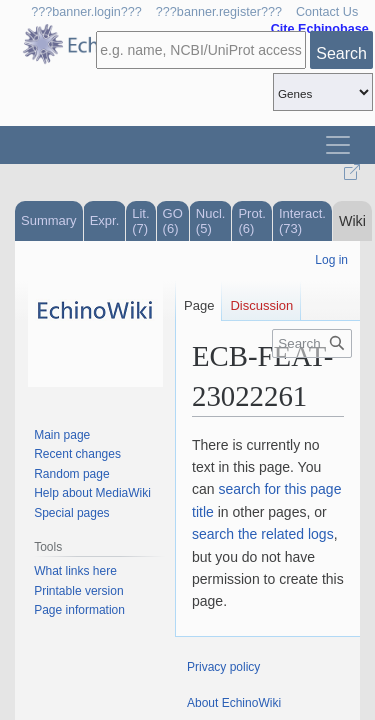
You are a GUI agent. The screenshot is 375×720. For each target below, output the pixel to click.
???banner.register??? (219, 12)
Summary (49, 220)
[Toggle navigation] (338, 145)
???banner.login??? (86, 12)
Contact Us (327, 12)
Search (341, 53)
